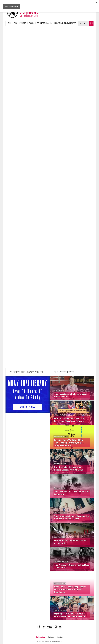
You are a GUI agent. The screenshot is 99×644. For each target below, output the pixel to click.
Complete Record (44, 23)
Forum (31, 23)
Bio (15, 23)
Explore (23, 23)
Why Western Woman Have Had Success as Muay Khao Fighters (69, 420)
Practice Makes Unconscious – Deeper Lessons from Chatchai (69, 468)
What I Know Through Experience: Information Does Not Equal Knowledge (70, 589)
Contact (60, 637)
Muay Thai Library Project (65, 23)
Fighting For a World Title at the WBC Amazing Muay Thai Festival (70, 615)
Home (9, 23)
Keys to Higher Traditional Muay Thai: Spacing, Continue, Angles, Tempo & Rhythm (69, 443)
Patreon (51, 637)
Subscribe (41, 637)
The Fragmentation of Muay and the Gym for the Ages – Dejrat (71, 517)
